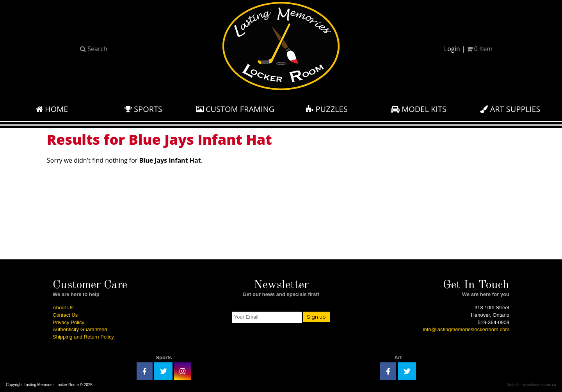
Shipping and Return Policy (83, 337)
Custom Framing (235, 109)
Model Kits (419, 109)
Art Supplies (510, 109)
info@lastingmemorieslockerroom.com (466, 329)
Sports (143, 109)
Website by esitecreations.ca (531, 385)
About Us (63, 308)
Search (94, 49)
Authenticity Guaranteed (80, 329)
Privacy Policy (68, 322)
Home (52, 109)
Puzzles (327, 109)
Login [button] (452, 49)
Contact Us (65, 315)
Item (480, 49)
